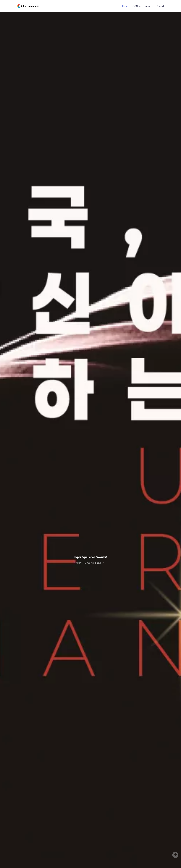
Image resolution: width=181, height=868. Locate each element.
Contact (160, 6)
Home (125, 6)
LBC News (137, 6)
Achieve (149, 6)
